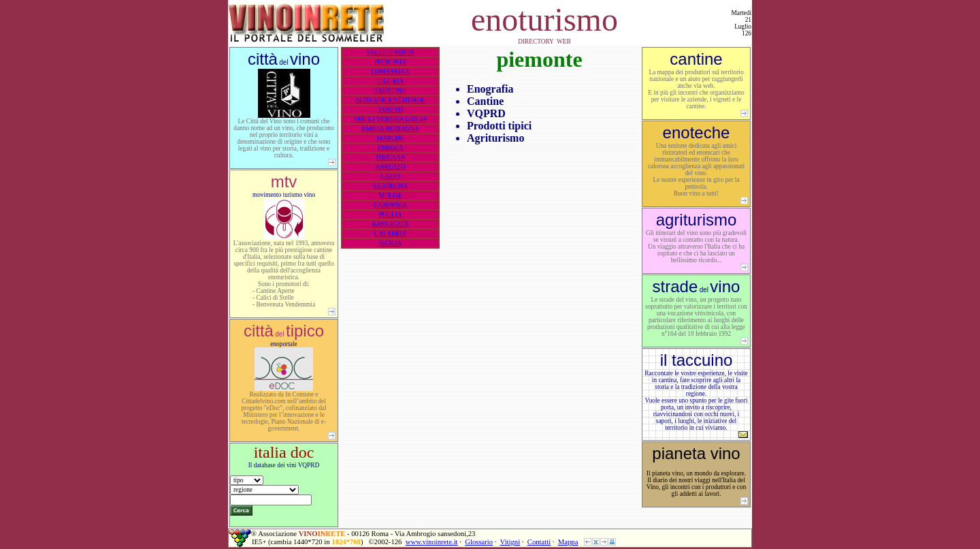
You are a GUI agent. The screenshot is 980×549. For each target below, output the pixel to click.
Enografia (490, 89)
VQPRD (486, 113)
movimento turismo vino (284, 249)
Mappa (568, 542)
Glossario (479, 542)
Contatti (539, 542)
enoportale (284, 385)
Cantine (485, 101)
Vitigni (510, 542)
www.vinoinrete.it (432, 542)
